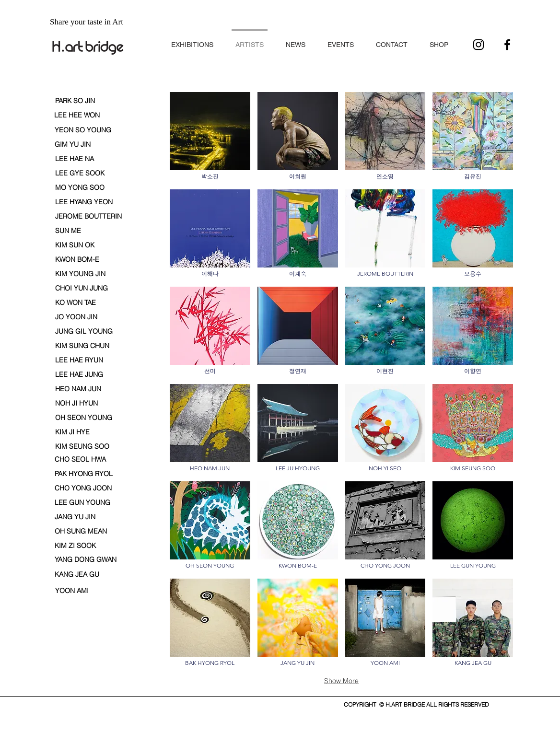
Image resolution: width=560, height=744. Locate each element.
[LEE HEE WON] (78, 116)
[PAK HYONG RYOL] (84, 474)
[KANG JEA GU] (77, 575)
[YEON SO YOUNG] (83, 130)
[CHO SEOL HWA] (80, 460)
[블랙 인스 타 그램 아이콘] (478, 45)
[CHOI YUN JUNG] (82, 289)
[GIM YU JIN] (79, 145)
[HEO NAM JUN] (78, 389)
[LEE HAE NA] (79, 159)
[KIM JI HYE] (77, 432)
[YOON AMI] (77, 591)
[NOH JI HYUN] (76, 404)
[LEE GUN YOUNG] (82, 503)
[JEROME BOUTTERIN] (88, 217)
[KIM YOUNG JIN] (80, 274)
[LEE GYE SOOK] (80, 174)
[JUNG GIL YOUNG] (84, 332)
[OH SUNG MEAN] (81, 532)
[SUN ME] (68, 231)
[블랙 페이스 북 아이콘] (507, 45)
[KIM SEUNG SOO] (82, 447)
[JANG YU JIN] (75, 517)
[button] (192, 41)
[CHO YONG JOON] (83, 488)
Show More (341, 681)
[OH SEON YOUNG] (84, 418)
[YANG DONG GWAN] (86, 560)
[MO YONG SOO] (80, 188)
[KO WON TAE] (76, 303)
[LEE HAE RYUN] (79, 360)
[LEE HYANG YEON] (84, 202)
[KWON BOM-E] (77, 260)
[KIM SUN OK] (77, 245)
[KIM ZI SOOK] (76, 546)
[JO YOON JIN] (79, 317)
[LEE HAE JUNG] (79, 375)
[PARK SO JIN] (79, 101)
